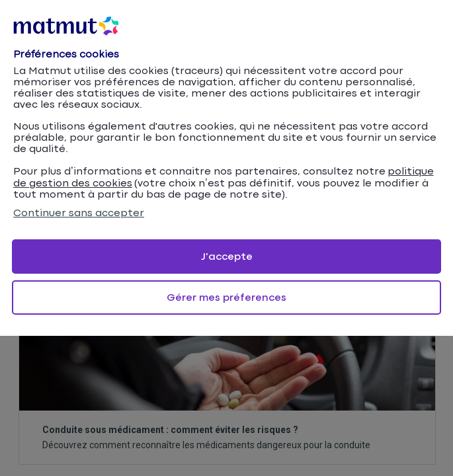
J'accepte (227, 257)
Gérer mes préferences (226, 298)
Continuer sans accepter (79, 213)
